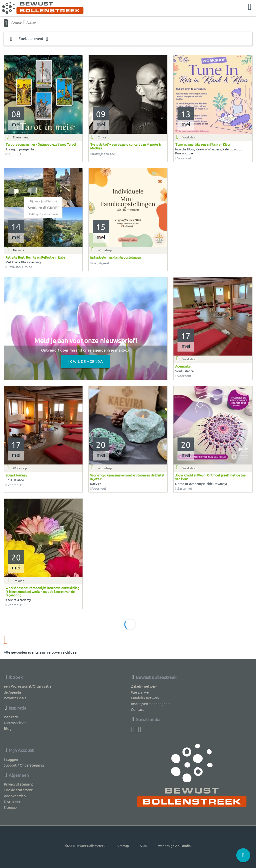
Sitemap (10, 807)
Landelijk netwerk (145, 698)
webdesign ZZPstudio (174, 843)
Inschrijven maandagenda (151, 704)
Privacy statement (18, 784)
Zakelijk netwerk (144, 686)
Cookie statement (18, 790)
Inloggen (11, 759)
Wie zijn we (140, 692)
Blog (8, 728)
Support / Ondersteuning (24, 765)
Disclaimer (12, 802)
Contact (138, 709)
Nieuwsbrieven (16, 723)
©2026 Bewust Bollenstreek (85, 843)
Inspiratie (11, 717)
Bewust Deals (15, 698)
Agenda (31, 22)
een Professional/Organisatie (28, 686)
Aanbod (16, 22)
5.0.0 (144, 843)
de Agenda (12, 692)
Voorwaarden (15, 796)
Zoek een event (29, 39)
